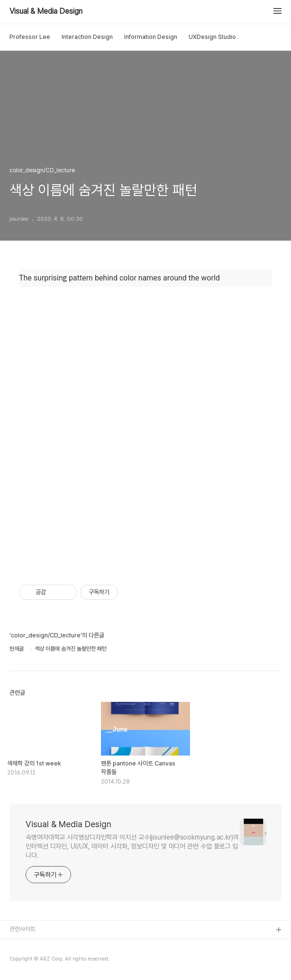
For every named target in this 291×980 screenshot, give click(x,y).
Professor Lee (30, 37)
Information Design (151, 37)
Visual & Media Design (46, 11)
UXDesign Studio (212, 37)
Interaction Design (87, 37)
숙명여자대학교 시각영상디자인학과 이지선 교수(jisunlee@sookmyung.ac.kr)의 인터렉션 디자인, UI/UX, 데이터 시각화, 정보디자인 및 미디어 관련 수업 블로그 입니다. (132, 846)
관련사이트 (23, 929)
